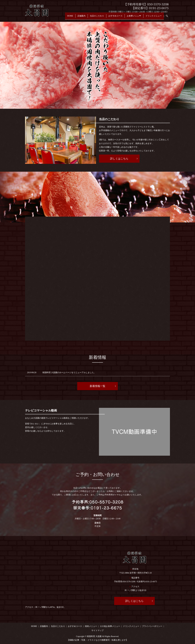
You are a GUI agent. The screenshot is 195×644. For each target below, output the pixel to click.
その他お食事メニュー (110, 626)
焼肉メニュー (91, 626)
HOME (58, 17)
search (168, 17)
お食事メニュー (129, 17)
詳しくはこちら (119, 159)
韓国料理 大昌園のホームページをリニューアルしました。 (69, 373)
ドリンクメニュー (153, 17)
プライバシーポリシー (152, 626)
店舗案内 (72, 17)
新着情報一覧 (98, 386)
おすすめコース (109, 17)
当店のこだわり (89, 17)
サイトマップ (98, 630)
